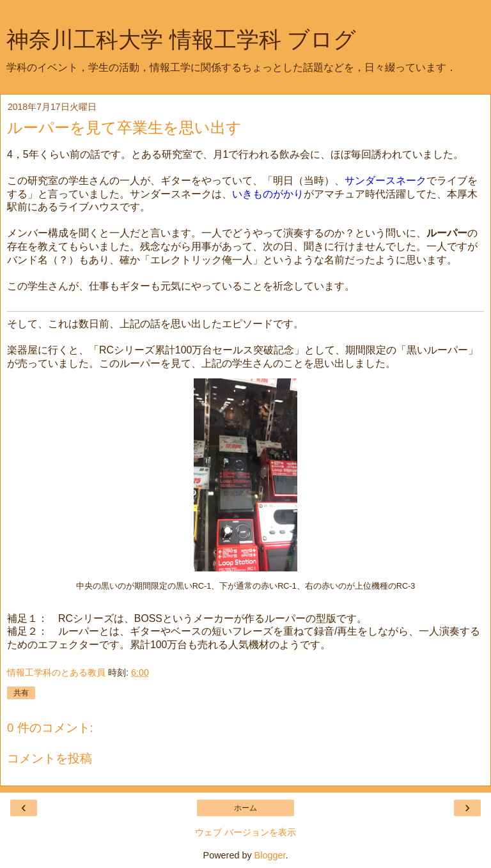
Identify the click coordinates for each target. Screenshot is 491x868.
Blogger (270, 855)
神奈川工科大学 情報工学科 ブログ (181, 40)
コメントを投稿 (50, 758)
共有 (21, 693)
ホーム (245, 808)
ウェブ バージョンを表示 (245, 832)
